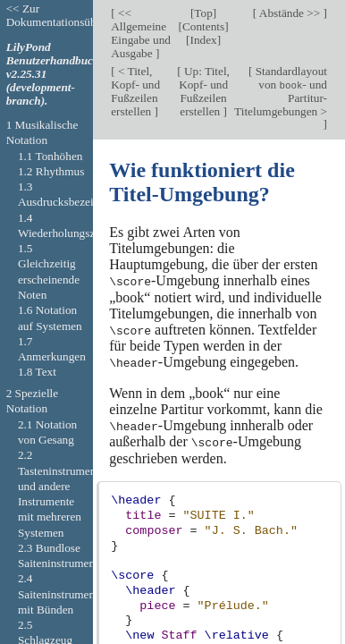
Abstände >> (290, 13)
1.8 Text (37, 372)
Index (203, 40)
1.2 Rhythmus (51, 171)
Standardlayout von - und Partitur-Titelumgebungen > (281, 91)
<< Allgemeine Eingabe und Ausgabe (141, 33)
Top (203, 13)
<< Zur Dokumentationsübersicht (67, 15)
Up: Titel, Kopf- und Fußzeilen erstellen (204, 91)
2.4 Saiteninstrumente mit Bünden (61, 594)
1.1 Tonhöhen (50, 156)
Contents (203, 26)
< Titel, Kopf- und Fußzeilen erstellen (135, 91)
